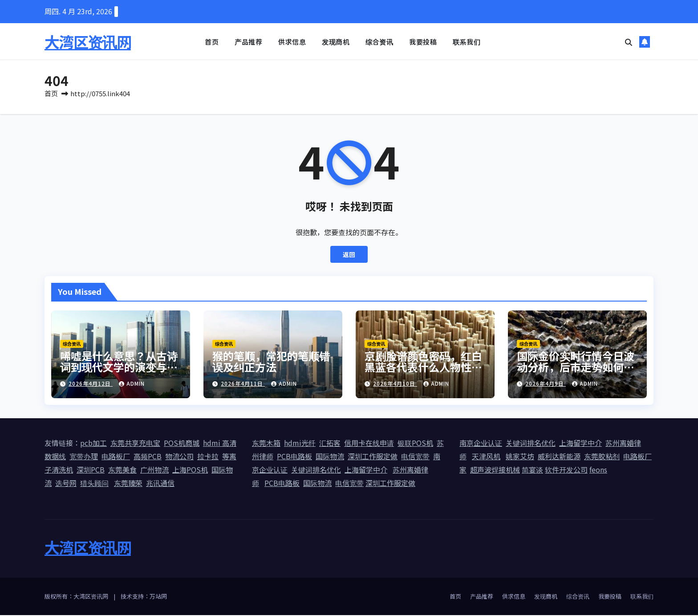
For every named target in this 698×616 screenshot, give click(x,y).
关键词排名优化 (316, 470)
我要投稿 (423, 42)
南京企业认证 (481, 444)
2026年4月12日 (91, 384)
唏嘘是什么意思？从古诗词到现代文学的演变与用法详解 (119, 368)
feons (598, 470)
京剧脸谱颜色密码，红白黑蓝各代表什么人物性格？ (423, 368)
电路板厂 (116, 457)
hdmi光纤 (300, 444)
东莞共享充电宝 (135, 444)
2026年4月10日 (395, 384)
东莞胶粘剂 (602, 457)
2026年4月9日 (546, 384)
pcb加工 (93, 444)
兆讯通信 (160, 484)
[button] (629, 42)
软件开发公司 (566, 470)
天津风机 (486, 457)
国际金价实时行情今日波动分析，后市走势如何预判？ (576, 368)
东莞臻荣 (128, 484)
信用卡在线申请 (369, 444)
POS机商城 (182, 444)
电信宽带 (415, 457)
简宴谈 (532, 470)
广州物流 (154, 470)
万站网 (158, 597)
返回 (349, 255)
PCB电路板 (294, 457)
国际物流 (330, 457)
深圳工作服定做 (373, 457)
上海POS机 (190, 470)
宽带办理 (84, 457)
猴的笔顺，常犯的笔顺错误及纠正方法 (271, 362)
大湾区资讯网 (88, 42)
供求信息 (292, 42)
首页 (212, 42)
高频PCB (148, 457)
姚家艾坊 (520, 457)
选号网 (66, 484)
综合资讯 (379, 42)
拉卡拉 (208, 457)
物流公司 (179, 457)
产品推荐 (248, 42)
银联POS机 (415, 444)
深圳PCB (91, 470)
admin (132, 384)
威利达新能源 (559, 457)
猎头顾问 (94, 484)
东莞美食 (122, 470)
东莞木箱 (266, 444)
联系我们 (467, 42)
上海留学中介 (366, 470)
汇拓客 (330, 444)
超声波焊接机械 (495, 470)
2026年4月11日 (243, 384)
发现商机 (336, 42)
